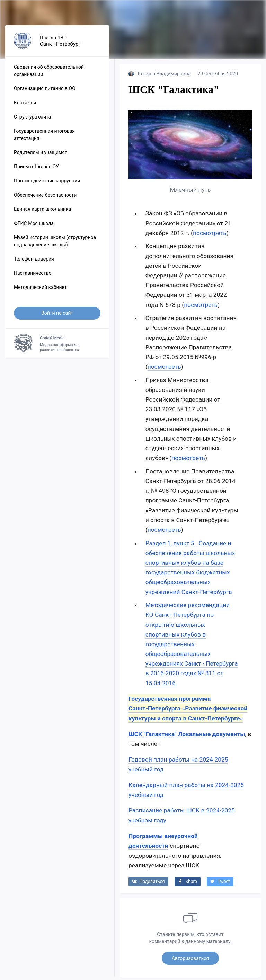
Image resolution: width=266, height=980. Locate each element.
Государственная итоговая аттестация (44, 138)
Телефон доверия (34, 262)
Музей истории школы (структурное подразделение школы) (55, 244)
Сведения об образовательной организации (49, 74)
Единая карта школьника (42, 213)
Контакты (25, 106)
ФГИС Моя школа (34, 227)
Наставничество (33, 276)
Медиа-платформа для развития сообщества (57, 347)
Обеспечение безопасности (45, 198)
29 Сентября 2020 (218, 77)
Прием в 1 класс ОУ (36, 170)
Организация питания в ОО (45, 92)
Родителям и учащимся (41, 156)
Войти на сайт (57, 317)
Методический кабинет (40, 291)
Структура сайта (32, 120)
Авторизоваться (190, 961)
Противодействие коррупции (47, 184)
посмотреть (210, 236)
